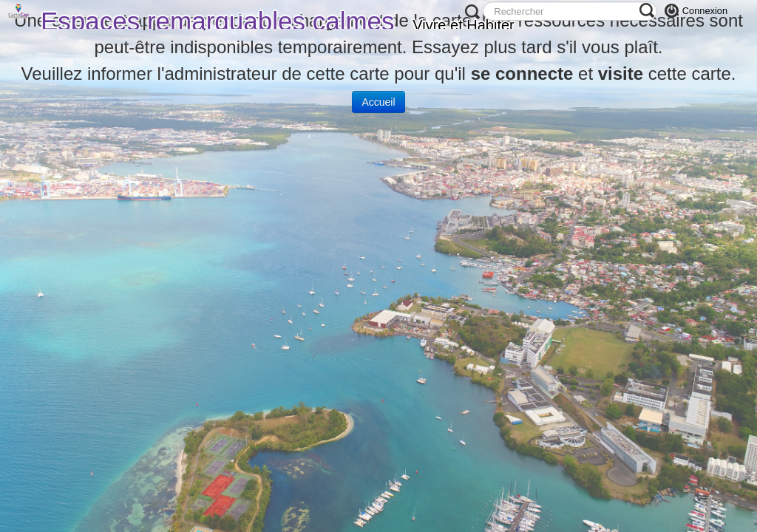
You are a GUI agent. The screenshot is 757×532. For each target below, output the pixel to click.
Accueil (378, 102)
